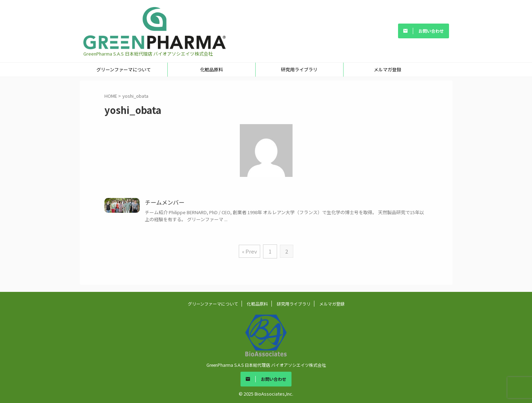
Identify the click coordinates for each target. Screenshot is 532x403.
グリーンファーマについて (124, 69)
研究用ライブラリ (299, 69)
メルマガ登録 (387, 69)
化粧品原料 (211, 69)
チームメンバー (165, 203)
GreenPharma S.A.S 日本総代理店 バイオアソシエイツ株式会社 (266, 364)
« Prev (250, 251)
